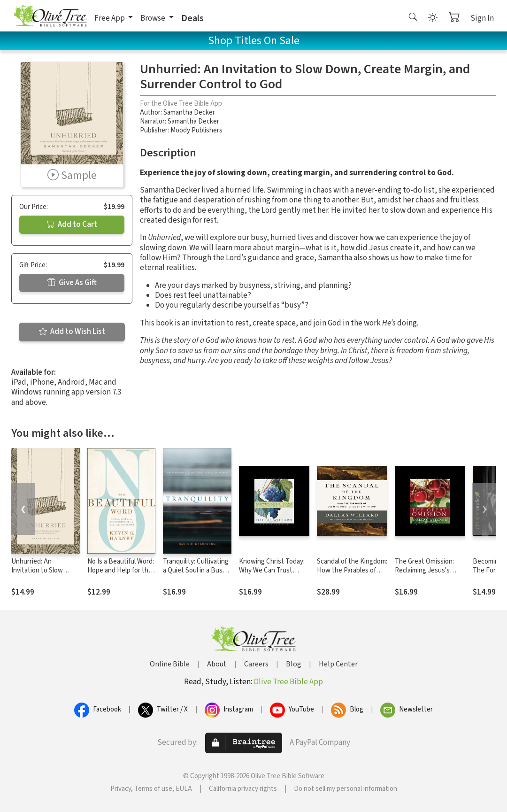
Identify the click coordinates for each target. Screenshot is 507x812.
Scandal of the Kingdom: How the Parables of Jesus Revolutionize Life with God (352, 575)
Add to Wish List (72, 332)
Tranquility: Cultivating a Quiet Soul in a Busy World (196, 570)
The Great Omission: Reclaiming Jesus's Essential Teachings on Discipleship (428, 575)
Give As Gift (72, 283)
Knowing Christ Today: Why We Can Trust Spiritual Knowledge (272, 570)
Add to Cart (72, 224)
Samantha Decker (189, 112)
